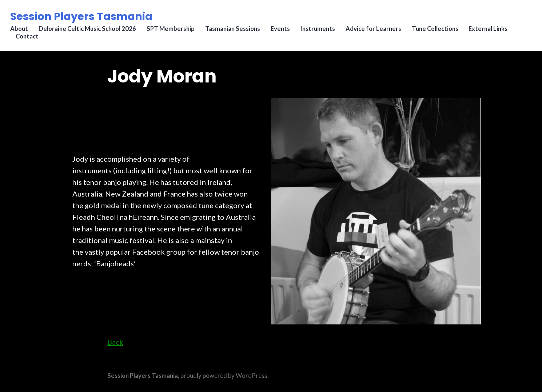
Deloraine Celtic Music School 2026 (89, 31)
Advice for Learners (377, 31)
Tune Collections (439, 31)
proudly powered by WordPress (224, 376)
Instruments (321, 31)
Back (115, 342)
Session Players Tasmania (83, 18)
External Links (493, 31)
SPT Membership (173, 31)
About (21, 31)
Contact (29, 39)
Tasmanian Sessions (235, 31)
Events (283, 31)
